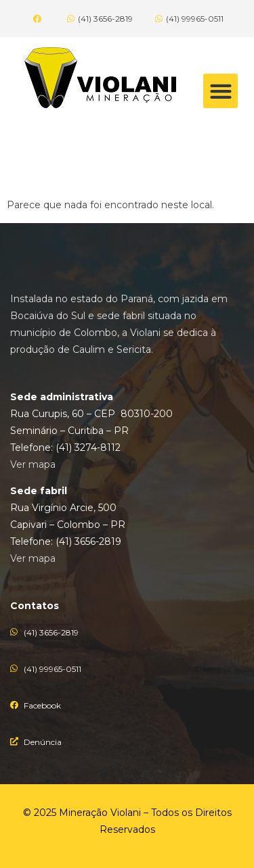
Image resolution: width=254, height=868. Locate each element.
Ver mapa (33, 464)
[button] (220, 91)
